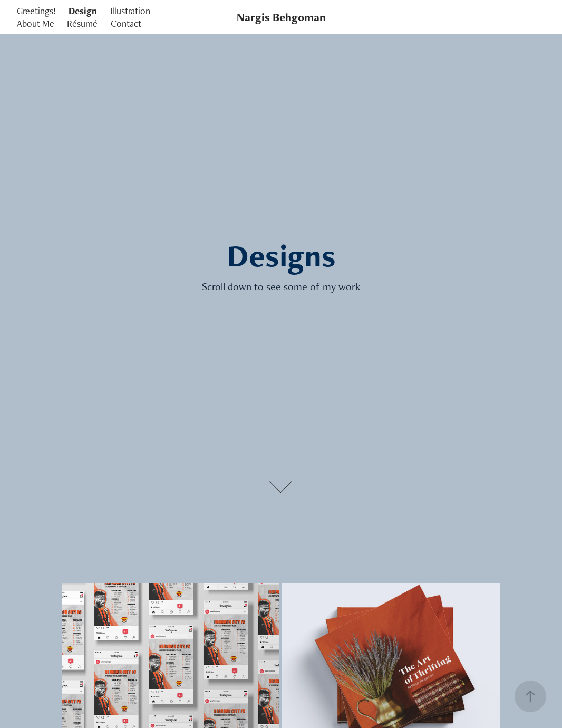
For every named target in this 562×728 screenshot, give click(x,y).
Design (83, 11)
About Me (36, 23)
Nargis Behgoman (281, 17)
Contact (126, 23)
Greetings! (36, 11)
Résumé (82, 23)
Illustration (130, 11)
